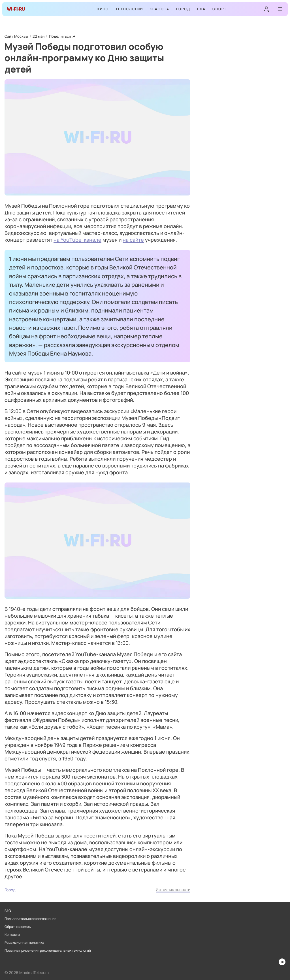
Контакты (12, 935)
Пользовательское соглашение (30, 919)
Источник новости (173, 889)
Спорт (219, 9)
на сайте (133, 240)
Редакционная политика (24, 943)
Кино (103, 9)
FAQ (8, 911)
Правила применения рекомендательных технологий (48, 951)
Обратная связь (18, 927)
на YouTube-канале (77, 240)
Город (183, 9)
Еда (201, 9)
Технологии (129, 9)
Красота (160, 9)
